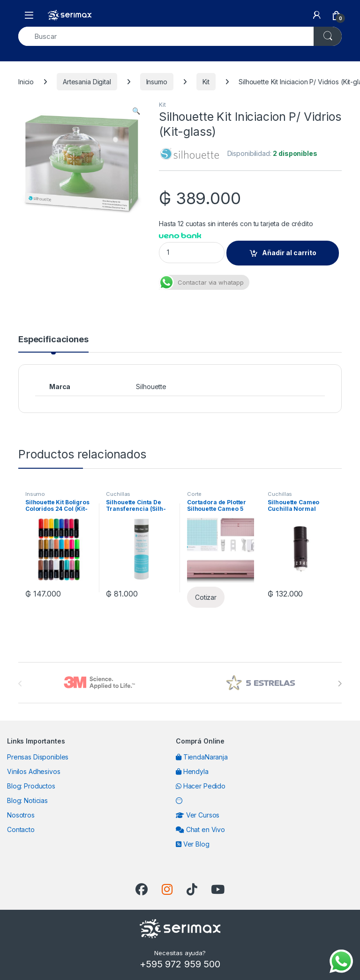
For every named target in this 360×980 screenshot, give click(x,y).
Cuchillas (118, 494)
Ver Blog (193, 844)
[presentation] (340, 684)
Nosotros (21, 815)
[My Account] (317, 15)
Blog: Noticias (27, 800)
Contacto (21, 829)
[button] (136, 111)
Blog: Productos (31, 786)
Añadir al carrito (289, 253)
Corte (194, 494)
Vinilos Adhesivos (34, 771)
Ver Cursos (198, 815)
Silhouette (151, 387)
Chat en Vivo (200, 829)
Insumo (157, 82)
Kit (206, 82)
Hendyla (192, 771)
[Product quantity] (192, 253)
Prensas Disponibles (38, 757)
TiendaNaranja (202, 757)
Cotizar (206, 597)
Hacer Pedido (201, 786)
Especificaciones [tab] (53, 340)
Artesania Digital (87, 82)
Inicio (26, 82)
